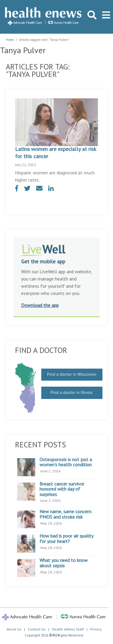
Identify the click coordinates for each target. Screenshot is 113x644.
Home (10, 40)
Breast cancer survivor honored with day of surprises (62, 489)
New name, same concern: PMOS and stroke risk (66, 514)
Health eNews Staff (68, 629)
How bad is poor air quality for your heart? (66, 539)
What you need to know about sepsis (64, 563)
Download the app (40, 305)
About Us (14, 629)
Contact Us (37, 629)
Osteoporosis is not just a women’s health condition (66, 462)
